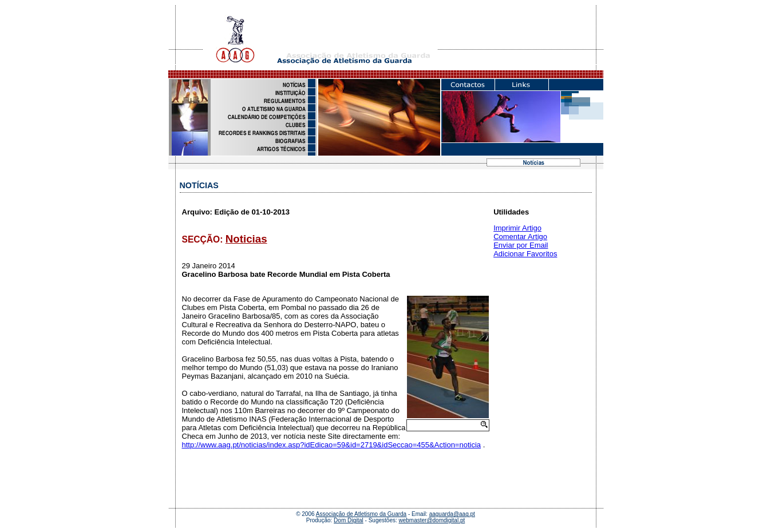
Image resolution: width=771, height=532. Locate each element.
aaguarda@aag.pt (452, 514)
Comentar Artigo (520, 237)
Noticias (246, 239)
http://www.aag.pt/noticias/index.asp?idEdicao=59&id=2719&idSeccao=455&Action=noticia (332, 445)
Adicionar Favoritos (525, 254)
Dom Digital (349, 520)
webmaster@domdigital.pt (432, 520)
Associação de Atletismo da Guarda (361, 514)
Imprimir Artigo (517, 228)
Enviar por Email (521, 245)
